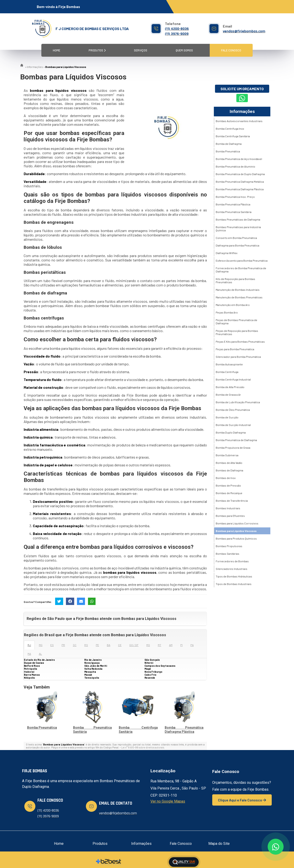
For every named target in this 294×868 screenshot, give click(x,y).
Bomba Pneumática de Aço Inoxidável (239, 159)
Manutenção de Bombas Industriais (238, 290)
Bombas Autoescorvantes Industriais (239, 121)
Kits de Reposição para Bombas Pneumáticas (235, 280)
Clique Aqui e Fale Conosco (242, 800)
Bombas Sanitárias (228, 554)
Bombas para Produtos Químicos (236, 538)
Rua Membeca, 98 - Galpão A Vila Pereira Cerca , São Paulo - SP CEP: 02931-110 (178, 788)
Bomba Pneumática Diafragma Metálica (240, 182)
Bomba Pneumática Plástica (233, 204)
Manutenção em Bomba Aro (233, 305)
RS (86, 645)
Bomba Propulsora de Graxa (233, 448)
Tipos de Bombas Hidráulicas (234, 576)
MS (148, 645)
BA (109, 645)
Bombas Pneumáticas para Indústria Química (238, 229)
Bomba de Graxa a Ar (228, 395)
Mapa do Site (219, 844)
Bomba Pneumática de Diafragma (236, 440)
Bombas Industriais (228, 508)
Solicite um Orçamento (242, 89)
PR (63, 645)
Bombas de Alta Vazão (229, 463)
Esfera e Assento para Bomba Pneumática (242, 260)
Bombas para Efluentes (230, 516)
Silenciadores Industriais (232, 569)
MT (160, 645)
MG (41, 645)
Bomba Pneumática (42, 728)
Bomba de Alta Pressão (230, 387)
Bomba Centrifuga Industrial (233, 379)
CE (120, 645)
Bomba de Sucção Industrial (233, 425)
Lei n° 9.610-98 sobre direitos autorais (143, 747)
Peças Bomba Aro (227, 312)
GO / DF (134, 645)
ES (52, 645)
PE (97, 645)
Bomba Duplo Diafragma (231, 432)
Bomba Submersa (227, 455)
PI (181, 645)
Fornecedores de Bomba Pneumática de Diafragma (241, 270)
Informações (242, 112)
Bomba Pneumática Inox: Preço (235, 197)
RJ (29, 645)
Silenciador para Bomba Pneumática (238, 357)
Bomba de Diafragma (229, 144)
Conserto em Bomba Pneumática (236, 238)
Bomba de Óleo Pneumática (233, 410)
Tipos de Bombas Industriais (234, 584)
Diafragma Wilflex (227, 253)
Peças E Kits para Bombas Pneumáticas (240, 342)
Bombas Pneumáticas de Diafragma (238, 219)
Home (57, 50)
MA (29, 654)
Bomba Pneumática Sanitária (234, 212)
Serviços (141, 50)
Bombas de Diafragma (229, 470)
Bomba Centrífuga (227, 372)
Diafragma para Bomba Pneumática (237, 245)
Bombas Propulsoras (229, 546)
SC (75, 645)
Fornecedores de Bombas (232, 561)
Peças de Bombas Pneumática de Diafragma (236, 322)
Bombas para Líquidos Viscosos (236, 531)
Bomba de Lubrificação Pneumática (238, 402)
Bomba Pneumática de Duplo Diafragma (240, 174)
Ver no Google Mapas (168, 801)
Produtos (97, 50)
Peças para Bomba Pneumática (235, 349)
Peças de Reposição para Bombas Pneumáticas (237, 332)
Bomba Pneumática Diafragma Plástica (240, 189)
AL (40, 654)
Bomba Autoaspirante (229, 364)
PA (192, 645)
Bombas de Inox (226, 478)
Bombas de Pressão (228, 485)
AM (171, 645)
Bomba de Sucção (227, 417)
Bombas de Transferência (232, 501)
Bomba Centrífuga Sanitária (233, 136)
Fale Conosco (231, 50)
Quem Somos (184, 50)
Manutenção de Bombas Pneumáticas (239, 297)
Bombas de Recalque (229, 493)
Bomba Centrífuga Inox (230, 129)
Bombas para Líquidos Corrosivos (237, 523)
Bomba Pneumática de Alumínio (235, 166)
